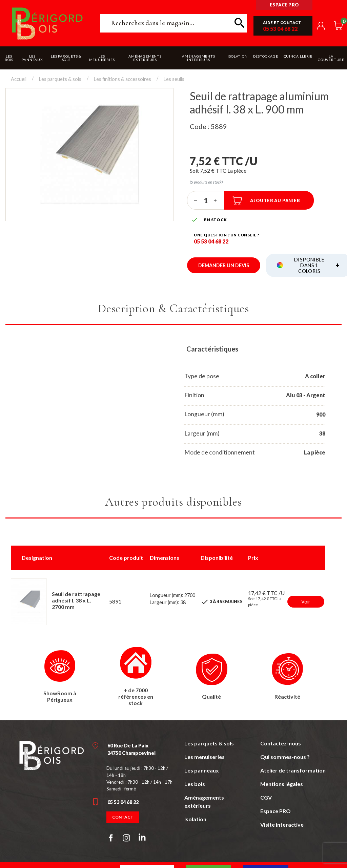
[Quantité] (206, 200)
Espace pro (284, 5)
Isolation (195, 819)
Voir (306, 602)
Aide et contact (282, 23)
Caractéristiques (212, 349)
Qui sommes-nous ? (285, 757)
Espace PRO (275, 811)
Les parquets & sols (209, 743)
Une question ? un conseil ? (227, 235)
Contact (123, 817)
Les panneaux (202, 770)
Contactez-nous (281, 743)
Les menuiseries (205, 757)
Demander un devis (224, 265)
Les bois (195, 784)
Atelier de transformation (293, 770)
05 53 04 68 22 (280, 29)
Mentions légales (282, 784)
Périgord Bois (47, 23)
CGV (266, 797)
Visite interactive (282, 824)
